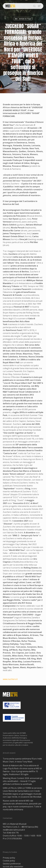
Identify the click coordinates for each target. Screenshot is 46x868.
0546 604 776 (13, 833)
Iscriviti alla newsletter (13, 867)
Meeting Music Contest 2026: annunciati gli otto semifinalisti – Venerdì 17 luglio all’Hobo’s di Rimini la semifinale (23, 781)
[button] (39, 6)
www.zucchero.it (10, 679)
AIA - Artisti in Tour (23, 19)
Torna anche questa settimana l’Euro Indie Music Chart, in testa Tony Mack (22, 760)
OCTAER (23, 733)
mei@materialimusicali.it (14, 830)
